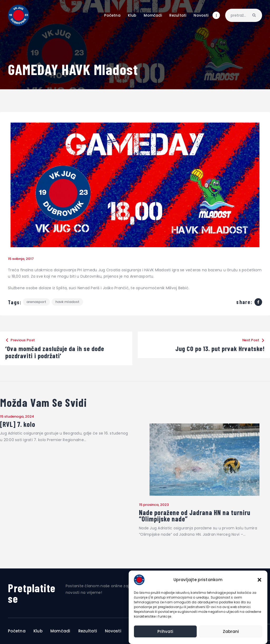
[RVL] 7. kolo (18, 424)
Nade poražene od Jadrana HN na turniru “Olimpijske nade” (195, 516)
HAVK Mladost (68, 302)
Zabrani (231, 631)
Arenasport (37, 302)
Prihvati (165, 631)
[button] (259, 580)
